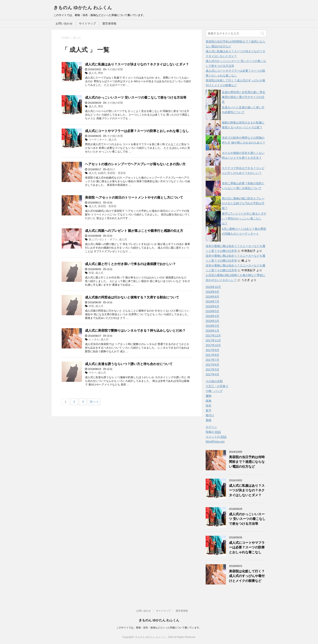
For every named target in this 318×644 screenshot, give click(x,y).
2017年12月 (213, 335)
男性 (101, 73)
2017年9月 (212, 350)
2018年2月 (212, 326)
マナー (93, 373)
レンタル (94, 339)
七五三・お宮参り (217, 386)
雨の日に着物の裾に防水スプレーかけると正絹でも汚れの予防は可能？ (243, 203)
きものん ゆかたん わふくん (83, 8)
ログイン (211, 427)
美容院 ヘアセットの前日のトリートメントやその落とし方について (134, 197)
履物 (208, 396)
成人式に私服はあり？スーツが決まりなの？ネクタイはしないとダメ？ (137, 64)
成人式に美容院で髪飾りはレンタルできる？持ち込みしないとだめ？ (135, 331)
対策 (91, 273)
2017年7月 (212, 360)
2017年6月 (212, 365)
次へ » (94, 402)
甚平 (208, 410)
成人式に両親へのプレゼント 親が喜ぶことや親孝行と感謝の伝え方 (134, 231)
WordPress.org (215, 442)
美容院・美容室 (117, 173)
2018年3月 (212, 321)
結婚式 (102, 173)
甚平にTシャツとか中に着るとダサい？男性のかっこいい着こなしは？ (244, 218)
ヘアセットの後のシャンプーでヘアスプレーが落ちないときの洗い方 (135, 164)
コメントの (216, 437)
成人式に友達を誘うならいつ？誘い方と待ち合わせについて (129, 364)
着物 (208, 420)
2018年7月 (212, 301)
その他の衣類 (115, 69)
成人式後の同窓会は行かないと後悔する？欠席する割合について (132, 297)
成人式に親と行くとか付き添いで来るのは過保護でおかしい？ (130, 264)
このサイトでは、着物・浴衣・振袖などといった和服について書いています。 (159, 628)
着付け (111, 169)
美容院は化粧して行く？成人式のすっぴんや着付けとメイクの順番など (247, 576)
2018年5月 (212, 311)
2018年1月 (212, 331)
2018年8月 (212, 297)
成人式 (93, 73)
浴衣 (208, 406)
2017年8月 (212, 355)
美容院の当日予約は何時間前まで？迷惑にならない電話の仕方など (247, 462)
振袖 (110, 203)
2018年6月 (212, 306)
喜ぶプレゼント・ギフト (103, 239)
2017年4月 (212, 374)
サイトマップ (87, 23)
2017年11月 (213, 340)
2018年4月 (212, 316)
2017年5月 (212, 369)
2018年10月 (213, 287)
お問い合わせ (64, 23)
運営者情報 (109, 23)
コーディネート (98, 140)
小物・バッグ (214, 391)
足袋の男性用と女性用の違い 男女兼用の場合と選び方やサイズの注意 (244, 97)
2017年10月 (213, 345)
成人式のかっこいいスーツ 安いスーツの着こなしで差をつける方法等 (136, 97)
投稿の (213, 432)
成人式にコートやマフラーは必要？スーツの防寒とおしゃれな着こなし (137, 131)
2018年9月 (212, 292)
